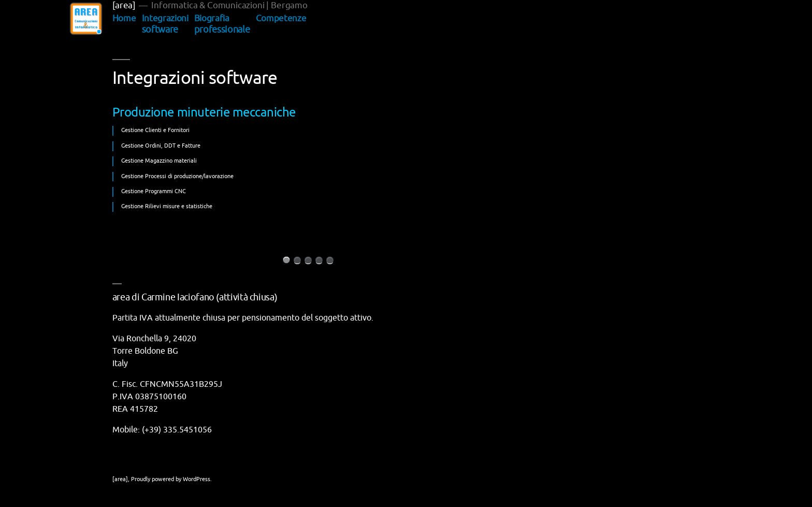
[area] (124, 5)
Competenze (281, 18)
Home (124, 18)
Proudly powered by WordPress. (171, 479)
